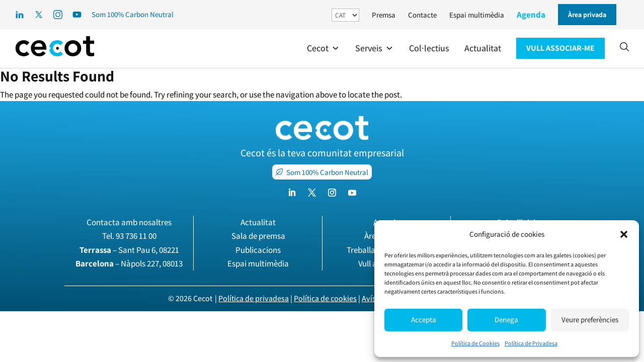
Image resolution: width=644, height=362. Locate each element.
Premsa (384, 15)
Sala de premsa (258, 236)
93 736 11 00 (136, 236)
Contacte (422, 15)
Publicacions (258, 250)
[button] (624, 234)
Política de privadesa (254, 298)
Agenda (531, 15)
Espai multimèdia (477, 15)
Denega (506, 320)
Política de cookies (325, 298)
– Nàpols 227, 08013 (129, 263)
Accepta (424, 320)
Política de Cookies (475, 343)
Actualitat (258, 222)
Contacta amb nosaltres (129, 222)
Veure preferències (590, 320)
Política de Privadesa (531, 343)
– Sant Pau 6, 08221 (129, 250)
